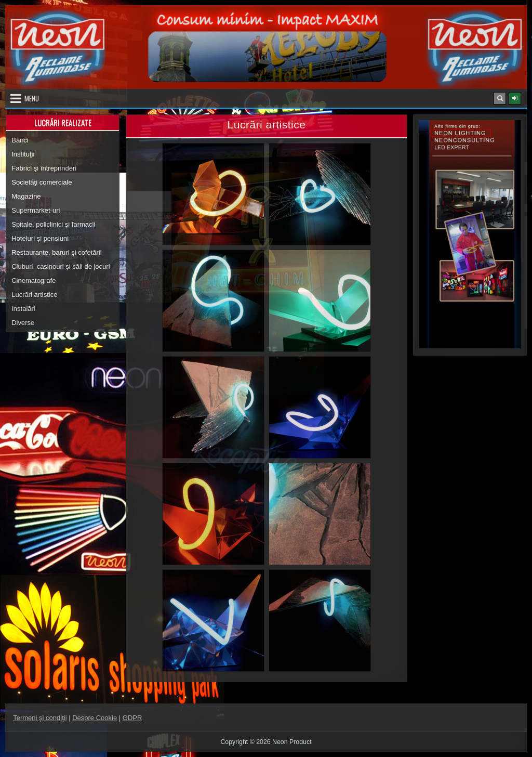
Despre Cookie (95, 718)
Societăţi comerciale (42, 182)
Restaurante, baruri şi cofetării (56, 252)
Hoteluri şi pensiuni (40, 238)
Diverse (23, 323)
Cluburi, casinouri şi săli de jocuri (61, 266)
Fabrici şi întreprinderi (44, 168)
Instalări (23, 309)
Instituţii (23, 154)
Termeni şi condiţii (40, 718)
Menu (32, 98)
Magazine (26, 196)
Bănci (20, 140)
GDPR (132, 718)
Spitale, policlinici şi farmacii (53, 224)
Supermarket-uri (36, 210)
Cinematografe (34, 280)
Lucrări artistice (34, 295)
